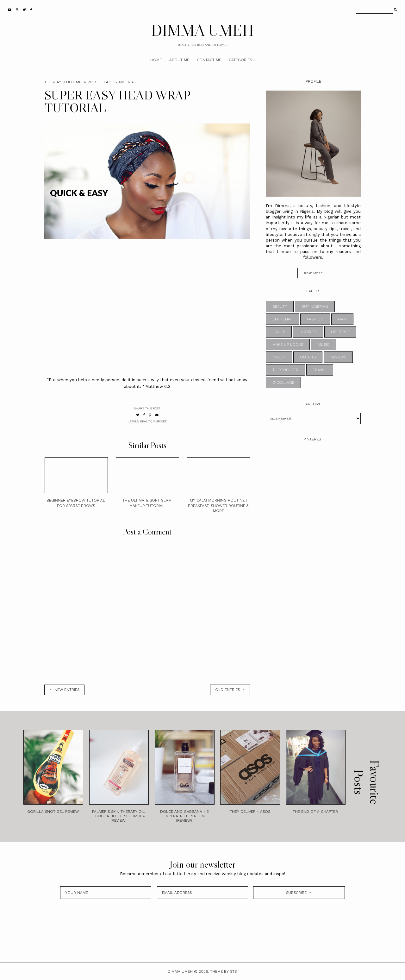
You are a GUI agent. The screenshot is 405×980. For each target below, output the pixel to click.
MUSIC (324, 345)
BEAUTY (146, 421)
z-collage (283, 383)
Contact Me (209, 60)
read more (313, 273)
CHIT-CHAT (282, 319)
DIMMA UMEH (202, 30)
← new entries (64, 690)
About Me (179, 60)
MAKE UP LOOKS (288, 345)
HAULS (279, 332)
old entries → (230, 690)
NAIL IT (279, 357)
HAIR (342, 319)
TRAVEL (320, 370)
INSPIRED (160, 421)
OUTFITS (308, 357)
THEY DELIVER (285, 370)
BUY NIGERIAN (315, 307)
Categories (240, 60)
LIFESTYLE (340, 332)
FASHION (315, 319)
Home (156, 60)
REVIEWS (338, 357)
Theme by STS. (224, 971)
